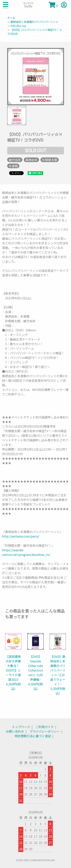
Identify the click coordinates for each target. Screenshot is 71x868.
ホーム (11, 18)
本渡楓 (13, 166)
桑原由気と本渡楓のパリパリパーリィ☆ (34, 22)
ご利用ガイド (45, 727)
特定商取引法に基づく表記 (33, 736)
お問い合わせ (15, 731)
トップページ (21, 727)
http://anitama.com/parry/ (21, 536)
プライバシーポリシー (45, 731)
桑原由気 (31, 160)
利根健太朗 (50, 160)
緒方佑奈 (15, 160)
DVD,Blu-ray (18, 26)
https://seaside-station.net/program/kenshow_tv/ (26, 552)
